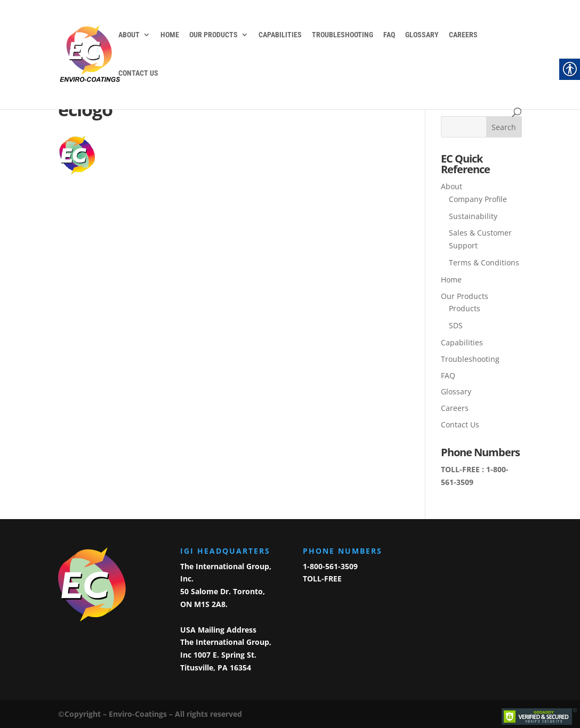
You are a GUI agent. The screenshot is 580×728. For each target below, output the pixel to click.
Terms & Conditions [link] (484, 262)
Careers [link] (463, 35)
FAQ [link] (389, 35)
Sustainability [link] (473, 216)
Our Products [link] (214, 35)
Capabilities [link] (280, 35)
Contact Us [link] (138, 73)
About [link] (129, 35)
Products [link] (465, 308)
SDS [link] (456, 325)
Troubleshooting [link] (343, 35)
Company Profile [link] (478, 199)
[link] (95, 54)
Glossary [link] (422, 35)
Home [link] (170, 35)
